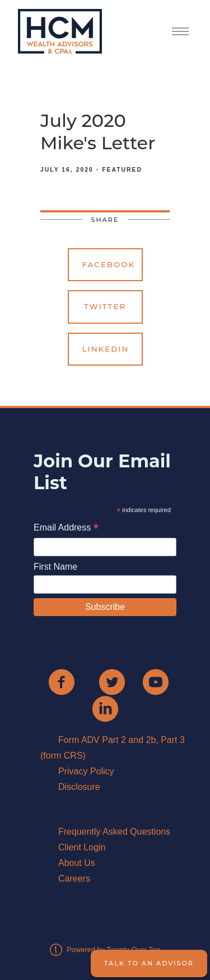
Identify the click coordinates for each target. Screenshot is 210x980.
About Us (77, 863)
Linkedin (106, 349)
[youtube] (156, 682)
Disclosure (79, 787)
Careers (74, 879)
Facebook (109, 264)
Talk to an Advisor (149, 963)
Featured (122, 170)
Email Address (66, 529)
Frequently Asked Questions (114, 832)
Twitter (105, 306)
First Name (55, 567)
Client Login (82, 847)
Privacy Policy (86, 771)
